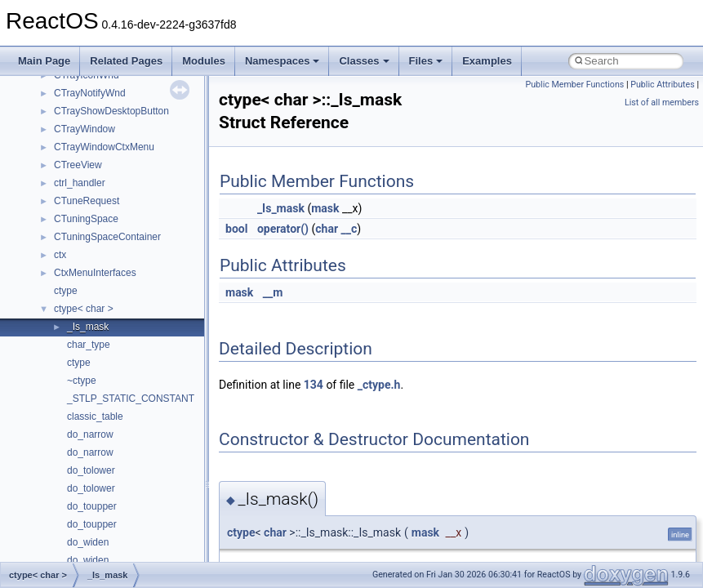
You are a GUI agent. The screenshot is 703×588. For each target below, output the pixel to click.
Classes (364, 61)
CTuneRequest (87, 201)
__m (273, 292)
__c (349, 229)
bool (236, 229)
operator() (283, 229)
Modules (204, 61)
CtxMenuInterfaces (95, 273)
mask (325, 208)
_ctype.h (379, 385)
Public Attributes (663, 85)
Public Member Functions (575, 85)
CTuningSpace (86, 219)
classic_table (95, 416)
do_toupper (92, 506)
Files (426, 61)
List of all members (662, 102)
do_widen (88, 542)
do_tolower (91, 470)
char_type (89, 345)
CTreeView (78, 165)
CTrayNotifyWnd (90, 93)
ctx (60, 255)
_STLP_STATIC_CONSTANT (131, 399)
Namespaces (283, 61)
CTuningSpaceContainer (107, 237)
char (327, 229)
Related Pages (126, 61)
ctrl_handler (80, 183)
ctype (66, 291)
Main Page (44, 61)
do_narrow (90, 434)
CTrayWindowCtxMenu (104, 147)
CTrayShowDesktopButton (111, 111)
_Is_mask (88, 327)
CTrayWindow (85, 129)
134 (314, 385)
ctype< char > (84, 309)
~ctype (82, 381)
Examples (487, 61)
